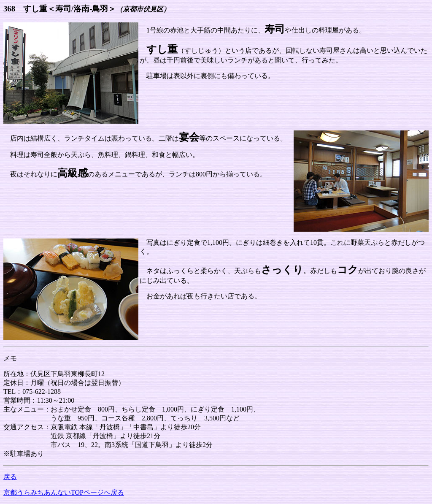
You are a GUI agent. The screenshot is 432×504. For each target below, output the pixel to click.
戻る (10, 477)
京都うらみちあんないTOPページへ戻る (64, 492)
